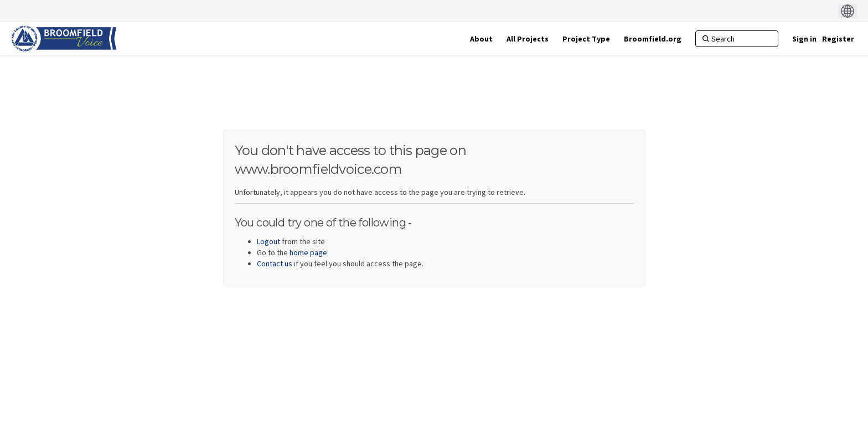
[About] (481, 39)
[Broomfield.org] (653, 39)
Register (838, 39)
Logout (268, 241)
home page (308, 252)
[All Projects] (528, 39)
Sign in (804, 39)
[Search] (737, 39)
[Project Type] (586, 39)
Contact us (275, 264)
